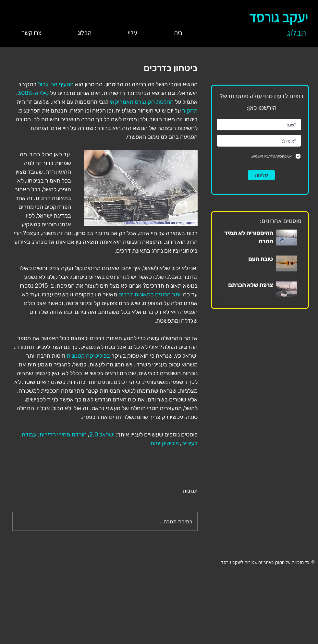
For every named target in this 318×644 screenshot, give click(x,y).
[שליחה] (261, 175)
